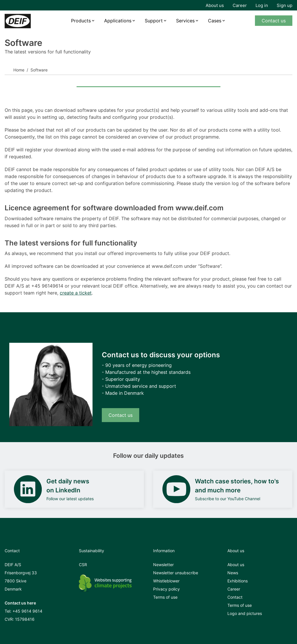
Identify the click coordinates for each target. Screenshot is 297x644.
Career (240, 5)
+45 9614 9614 (27, 611)
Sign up (285, 5)
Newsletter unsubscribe (176, 573)
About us (215, 5)
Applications (118, 21)
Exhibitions (238, 581)
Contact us (274, 21)
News (233, 573)
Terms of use (165, 597)
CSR (83, 565)
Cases (215, 21)
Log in (262, 5)
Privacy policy (166, 589)
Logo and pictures (245, 613)
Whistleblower (166, 581)
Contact (235, 597)
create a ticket (76, 293)
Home (19, 70)
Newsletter (163, 565)
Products (81, 21)
